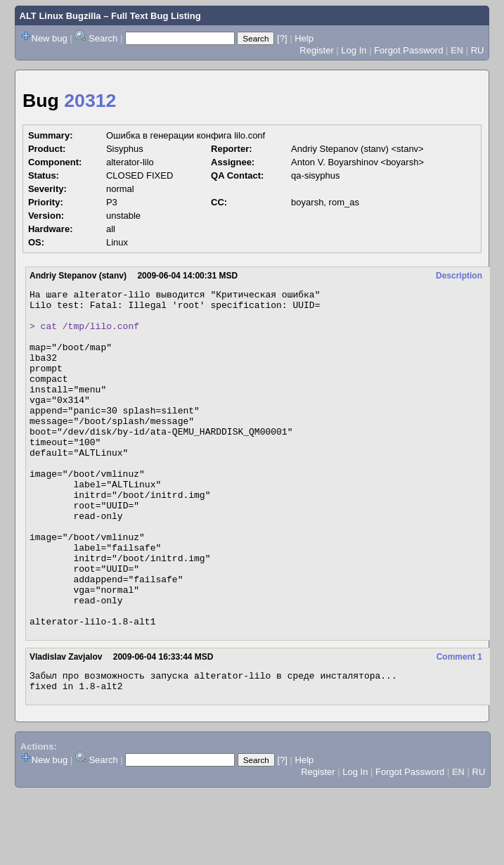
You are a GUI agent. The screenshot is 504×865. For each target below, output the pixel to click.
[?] (282, 38)
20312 (90, 101)
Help (304, 38)
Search (103, 38)
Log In (354, 50)
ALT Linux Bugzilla (60, 16)
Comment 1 (459, 724)
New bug (50, 38)
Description (459, 276)
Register (316, 50)
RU (478, 50)
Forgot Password (408, 50)
